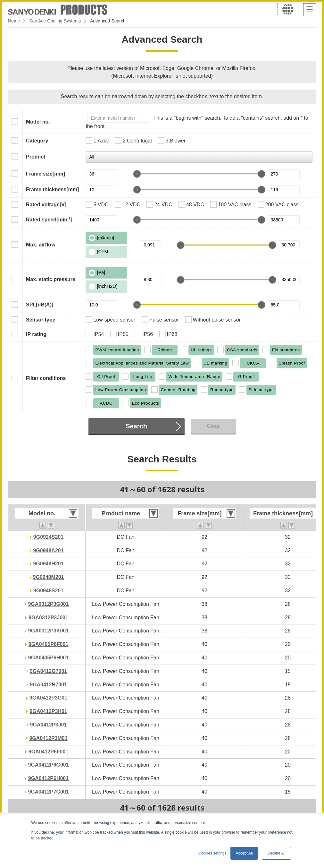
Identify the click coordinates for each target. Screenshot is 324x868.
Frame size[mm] (46, 174)
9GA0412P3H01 (48, 711)
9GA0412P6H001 (48, 778)
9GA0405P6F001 (49, 644)
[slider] (137, 174)
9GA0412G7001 (49, 671)
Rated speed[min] (49, 219)
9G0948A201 (48, 550)
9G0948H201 (48, 564)
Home (14, 21)
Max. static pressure (51, 279)
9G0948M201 (49, 577)
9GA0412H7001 (48, 685)
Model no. (38, 122)
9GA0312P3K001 (48, 631)
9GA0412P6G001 (48, 765)
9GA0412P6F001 (49, 752)
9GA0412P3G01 (48, 698)
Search (136, 426)
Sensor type (41, 320)
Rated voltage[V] (46, 205)
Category (37, 141)
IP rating (36, 334)
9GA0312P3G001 (48, 604)
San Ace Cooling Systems (55, 21)
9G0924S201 (48, 537)
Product (36, 157)
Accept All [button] (244, 853)
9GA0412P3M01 (48, 738)
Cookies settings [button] (212, 853)
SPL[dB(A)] (40, 305)
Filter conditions (46, 378)
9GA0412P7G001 (48, 792)
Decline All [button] (276, 853)
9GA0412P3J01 (49, 725)
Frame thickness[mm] (52, 189)
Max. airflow (41, 245)
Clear (213, 426)
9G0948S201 (48, 591)
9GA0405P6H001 (48, 658)
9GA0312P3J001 (48, 618)
